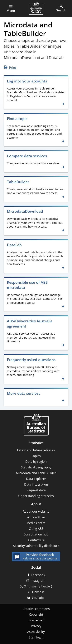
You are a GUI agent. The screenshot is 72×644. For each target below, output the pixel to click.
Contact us (36, 540)
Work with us (36, 517)
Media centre (36, 523)
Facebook (38, 575)
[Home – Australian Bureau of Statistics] (36, 425)
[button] (11, 8)
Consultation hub (36, 534)
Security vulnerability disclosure (36, 546)
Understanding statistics (36, 496)
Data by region (36, 462)
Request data (36, 490)
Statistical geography (36, 467)
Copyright (36, 614)
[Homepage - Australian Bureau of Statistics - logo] (36, 8)
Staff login (36, 637)
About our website (36, 511)
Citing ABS (36, 529)
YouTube (38, 598)
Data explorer (36, 479)
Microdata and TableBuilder (36, 473)
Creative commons (36, 609)
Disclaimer (36, 620)
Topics (36, 456)
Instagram (38, 581)
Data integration (36, 484)
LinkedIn (38, 592)
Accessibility (36, 632)
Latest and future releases (36, 450)
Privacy (36, 626)
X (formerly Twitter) (38, 586)
